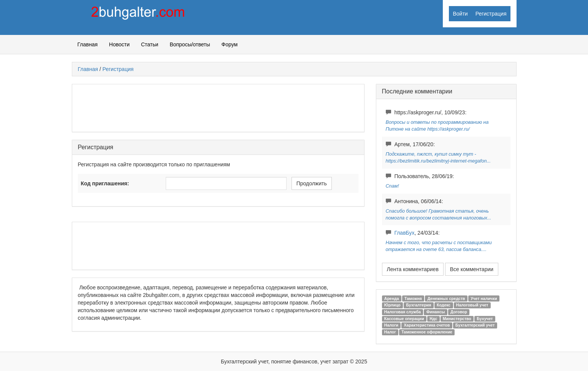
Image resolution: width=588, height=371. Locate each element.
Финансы (436, 312)
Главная (88, 44)
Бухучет (485, 319)
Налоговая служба (403, 312)
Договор (459, 312)
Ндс (433, 319)
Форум (230, 44)
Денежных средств (446, 298)
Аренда (392, 298)
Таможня (413, 298)
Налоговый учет (472, 305)
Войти (460, 14)
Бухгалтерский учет (475, 325)
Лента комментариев (413, 269)
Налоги (391, 325)
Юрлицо (392, 305)
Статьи (150, 44)
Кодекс (444, 305)
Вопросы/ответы (190, 44)
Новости (119, 44)
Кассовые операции (404, 319)
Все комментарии (472, 269)
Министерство (457, 319)
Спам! (392, 186)
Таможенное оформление (427, 332)
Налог (390, 332)
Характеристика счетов (427, 325)
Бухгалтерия (418, 305)
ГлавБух (404, 233)
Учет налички (484, 298)
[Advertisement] (216, 107)
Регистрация (491, 14)
